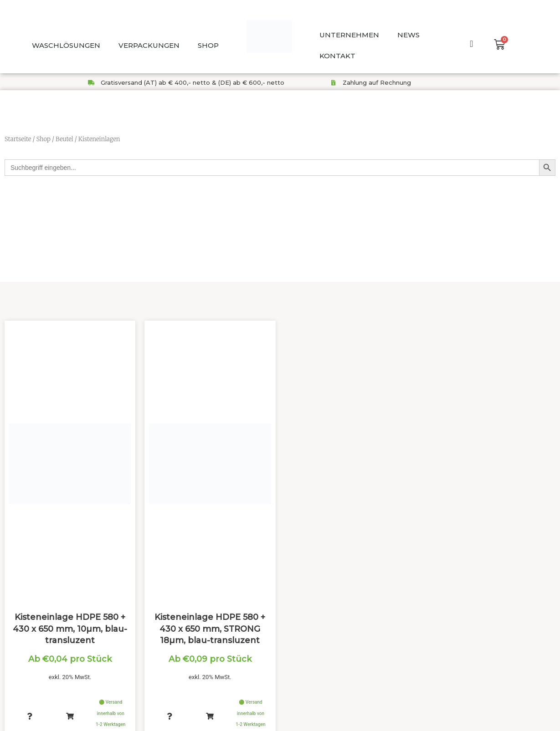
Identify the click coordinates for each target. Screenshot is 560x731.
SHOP (208, 45)
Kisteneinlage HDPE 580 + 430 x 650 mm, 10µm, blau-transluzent (70, 625)
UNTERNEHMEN (349, 35)
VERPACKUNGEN (149, 45)
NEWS (408, 35)
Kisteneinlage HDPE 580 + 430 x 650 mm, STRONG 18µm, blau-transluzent (210, 625)
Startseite (18, 139)
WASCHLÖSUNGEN (66, 45)
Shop (43, 139)
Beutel (64, 139)
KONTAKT (337, 56)
